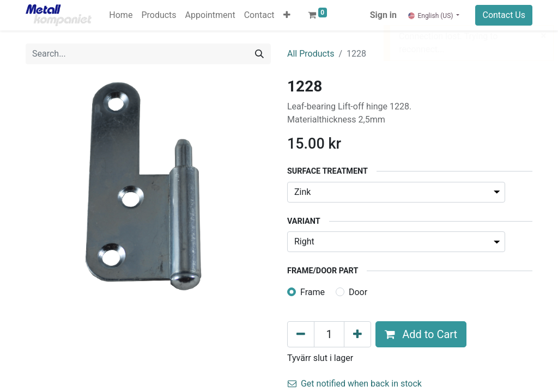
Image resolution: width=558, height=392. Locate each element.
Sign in (383, 15)
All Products (311, 54)
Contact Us (504, 15)
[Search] (259, 54)
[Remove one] (301, 334)
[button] (287, 15)
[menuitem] (121, 15)
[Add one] (357, 334)
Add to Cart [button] (421, 334)
